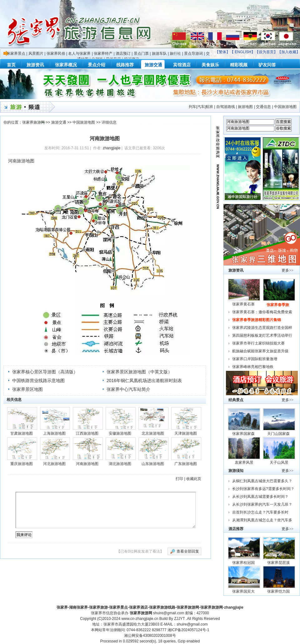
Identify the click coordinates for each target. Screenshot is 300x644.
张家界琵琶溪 (279, 563)
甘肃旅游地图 (22, 433)
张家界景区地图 (27, 389)
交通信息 (263, 107)
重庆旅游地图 (22, 464)
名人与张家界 (79, 54)
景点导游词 (193, 54)
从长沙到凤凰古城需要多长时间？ (260, 497)
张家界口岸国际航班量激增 (255, 359)
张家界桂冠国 (244, 563)
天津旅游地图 (186, 433)
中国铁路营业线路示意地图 (38, 381)
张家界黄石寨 (244, 304)
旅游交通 (59, 122)
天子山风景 (279, 463)
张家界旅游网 (33, 122)
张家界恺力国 (279, 591)
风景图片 (36, 54)
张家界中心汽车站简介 (128, 389)
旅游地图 (245, 107)
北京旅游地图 (153, 433)
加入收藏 (289, 52)
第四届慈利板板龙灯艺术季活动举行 (262, 335)
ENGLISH (243, 52)
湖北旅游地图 (120, 464)
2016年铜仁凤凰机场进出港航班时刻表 (144, 381)
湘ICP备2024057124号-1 (188, 630)
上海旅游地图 (54, 433)
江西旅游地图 (87, 433)
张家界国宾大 (244, 591)
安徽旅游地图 (120, 433)
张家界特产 (103, 54)
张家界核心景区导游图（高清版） (45, 372)
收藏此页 (194, 479)
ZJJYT (179, 619)
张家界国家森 (244, 434)
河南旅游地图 (87, 464)
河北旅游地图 (54, 464)
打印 (179, 479)
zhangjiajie (112, 148)
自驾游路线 (226, 107)
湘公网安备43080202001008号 (150, 636)
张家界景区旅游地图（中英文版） (139, 372)
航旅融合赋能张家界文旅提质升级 (260, 351)
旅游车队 (159, 54)
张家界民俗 (56, 54)
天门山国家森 (279, 434)
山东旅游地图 (153, 464)
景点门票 (141, 54)
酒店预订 (123, 54)
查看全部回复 (188, 551)
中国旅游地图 (285, 107)
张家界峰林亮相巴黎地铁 (253, 367)
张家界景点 (16, 54)
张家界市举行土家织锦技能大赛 (258, 343)
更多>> (287, 270)
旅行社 (175, 54)
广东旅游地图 (186, 464)
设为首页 (266, 52)
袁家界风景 (244, 463)
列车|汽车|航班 (201, 107)
